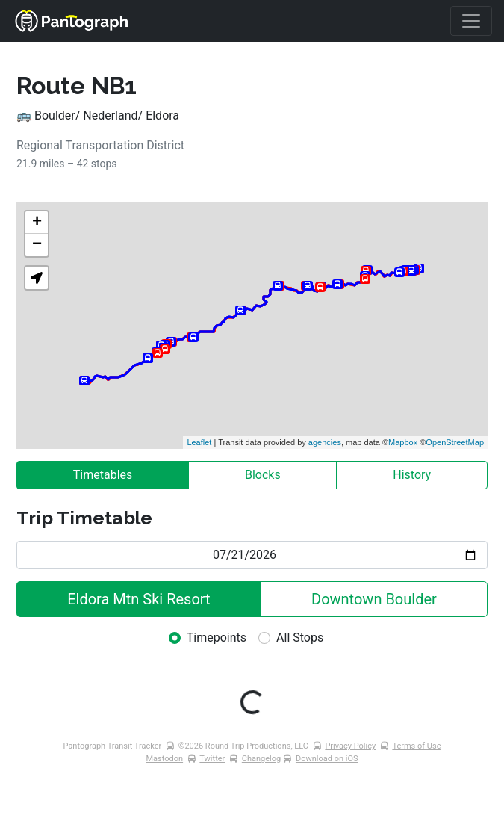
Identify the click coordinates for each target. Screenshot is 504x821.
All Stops (300, 638)
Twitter (212, 759)
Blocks (263, 475)
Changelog (261, 759)
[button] (37, 278)
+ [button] (37, 223)
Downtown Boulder (374, 599)
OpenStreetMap (455, 442)
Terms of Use (416, 746)
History (412, 475)
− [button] (37, 245)
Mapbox (403, 442)
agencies (325, 442)
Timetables (103, 475)
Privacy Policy (350, 746)
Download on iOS (327, 759)
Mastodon (165, 759)
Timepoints (217, 638)
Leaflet (199, 442)
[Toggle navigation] (471, 21)
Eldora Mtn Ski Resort (139, 599)
